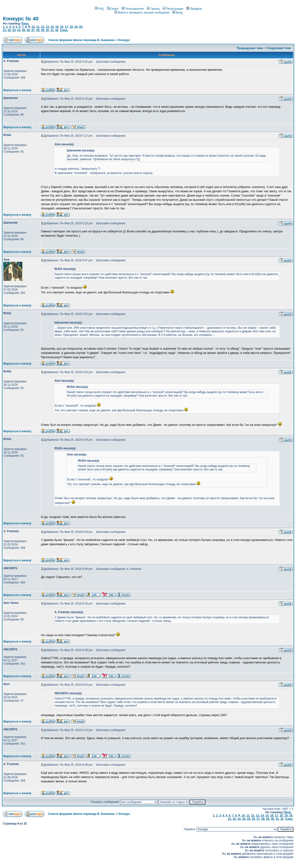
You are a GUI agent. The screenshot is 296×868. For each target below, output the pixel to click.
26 (28, 30)
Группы (153, 9)
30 (47, 30)
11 (38, 27)
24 (19, 30)
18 (71, 27)
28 (38, 30)
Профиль (194, 9)
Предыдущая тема (250, 48)
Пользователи (133, 9)
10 (33, 27)
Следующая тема (279, 48)
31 (52, 30)
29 (42, 30)
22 (9, 30)
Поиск (113, 9)
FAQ (99, 9)
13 (47, 27)
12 (42, 27)
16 (61, 27)
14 (52, 27)
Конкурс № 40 (21, 19)
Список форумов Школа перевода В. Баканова (81, 40)
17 (66, 27)
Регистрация (173, 9)
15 (57, 27)
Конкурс (124, 40)
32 (57, 30)
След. (64, 30)
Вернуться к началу (17, 90)
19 (76, 27)
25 (23, 30)
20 (81, 27)
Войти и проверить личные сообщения (142, 13)
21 (4, 30)
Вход (177, 13)
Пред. (25, 23)
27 (33, 30)
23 (14, 30)
